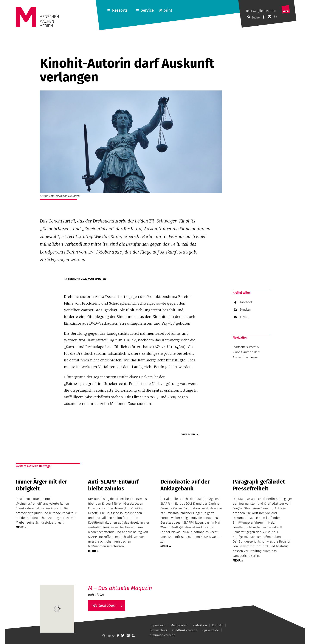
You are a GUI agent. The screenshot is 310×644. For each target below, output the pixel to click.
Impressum (158, 625)
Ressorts (120, 10)
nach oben (188, 434)
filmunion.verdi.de (163, 635)
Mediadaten (179, 625)
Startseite (239, 347)
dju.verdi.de (211, 630)
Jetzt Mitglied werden (261, 11)
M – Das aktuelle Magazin (120, 588)
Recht (253, 347)
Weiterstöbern (105, 605)
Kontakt (218, 625)
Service (147, 10)
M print (166, 10)
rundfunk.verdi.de (185, 630)
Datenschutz (158, 630)
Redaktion (200, 625)
